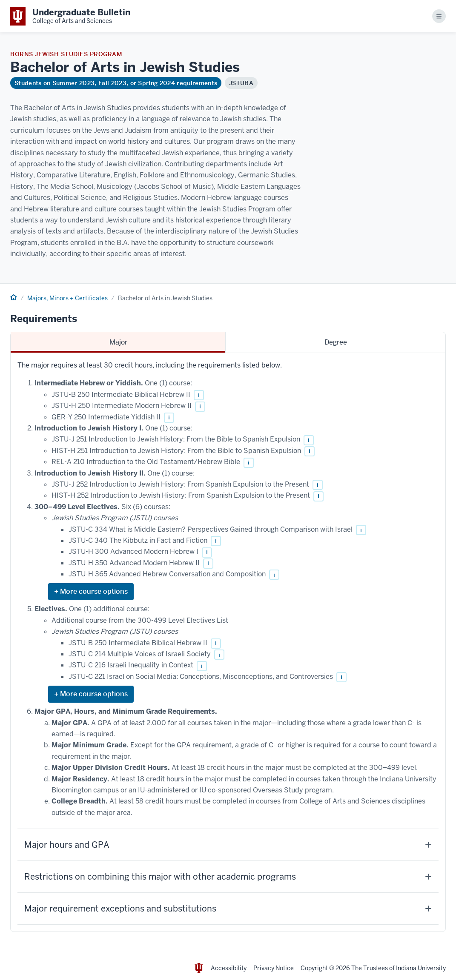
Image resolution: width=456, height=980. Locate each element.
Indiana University (421, 968)
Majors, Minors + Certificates (67, 298)
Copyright (314, 968)
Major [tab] (118, 342)
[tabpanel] (228, 642)
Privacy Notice (274, 968)
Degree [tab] (336, 342)
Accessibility (229, 968)
